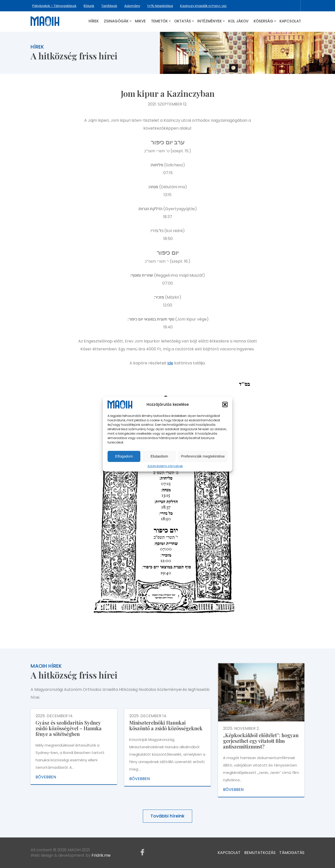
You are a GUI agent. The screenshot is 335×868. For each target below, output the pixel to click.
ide (170, 363)
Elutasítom (159, 456)
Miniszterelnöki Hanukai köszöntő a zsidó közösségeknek (166, 725)
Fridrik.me (101, 855)
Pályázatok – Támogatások (54, 6)
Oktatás (183, 21)
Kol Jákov (238, 21)
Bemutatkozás (260, 853)
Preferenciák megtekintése (203, 456)
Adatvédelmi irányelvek (165, 466)
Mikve (140, 21)
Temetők (159, 21)
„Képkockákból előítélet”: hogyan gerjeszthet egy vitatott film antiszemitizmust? (261, 741)
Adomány (132, 6)
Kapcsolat (290, 21)
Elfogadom (124, 456)
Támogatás (292, 853)
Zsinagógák (116, 21)
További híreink (167, 816)
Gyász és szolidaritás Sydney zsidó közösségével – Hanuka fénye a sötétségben (69, 728)
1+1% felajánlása (160, 6)
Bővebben (46, 777)
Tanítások (109, 6)
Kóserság (263, 21)
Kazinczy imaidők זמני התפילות (203, 6)
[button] (225, 405)
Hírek (94, 21)
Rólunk (89, 6)
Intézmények (210, 21)
